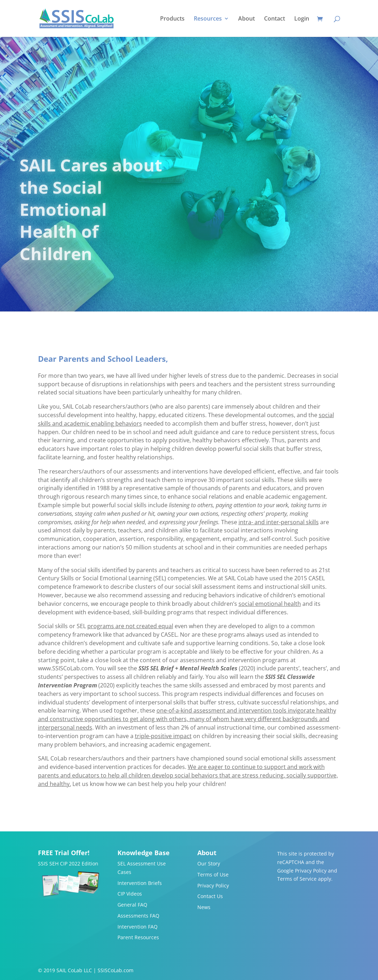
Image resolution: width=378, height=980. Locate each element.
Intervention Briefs (140, 883)
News (204, 907)
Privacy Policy (213, 885)
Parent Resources (138, 937)
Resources (208, 19)
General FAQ (132, 905)
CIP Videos (130, 894)
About (246, 19)
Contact (275, 19)
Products (172, 19)
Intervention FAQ (138, 927)
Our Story (209, 863)
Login (302, 19)
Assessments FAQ (138, 916)
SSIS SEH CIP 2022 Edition (68, 863)
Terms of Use (213, 874)
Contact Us (210, 896)
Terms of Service (297, 879)
